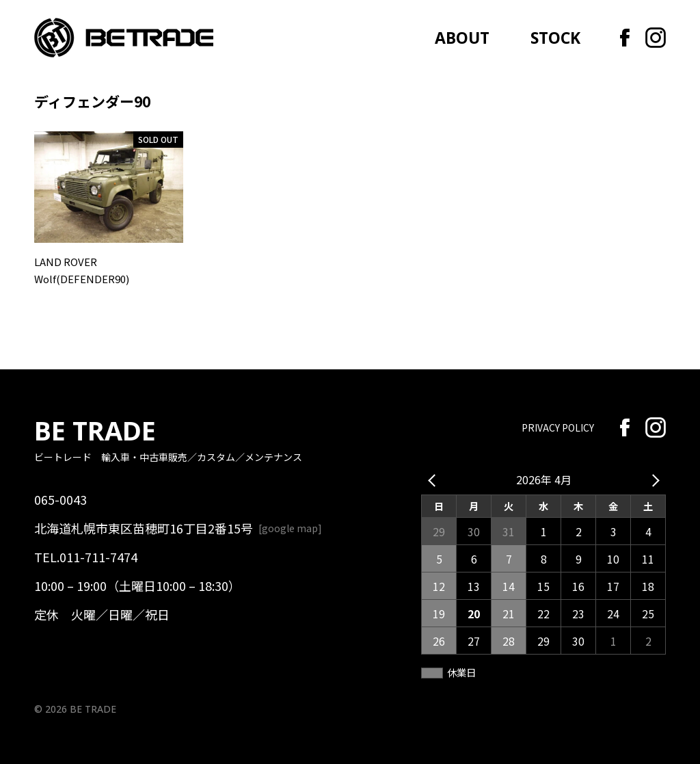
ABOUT (462, 38)
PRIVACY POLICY (558, 427)
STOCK (555, 38)
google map (290, 528)
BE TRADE (95, 430)
